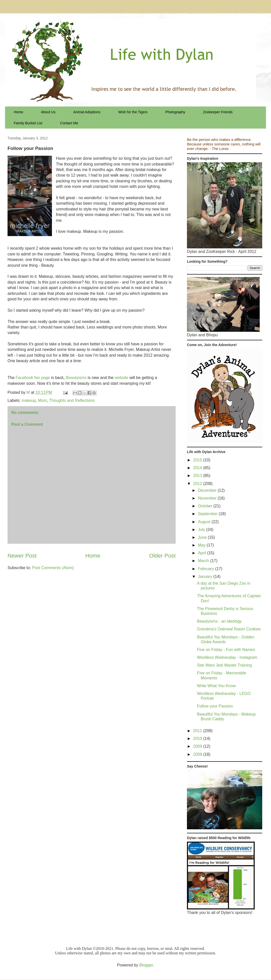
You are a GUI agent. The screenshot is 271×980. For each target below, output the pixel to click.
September (208, 514)
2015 (198, 460)
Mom (43, 400)
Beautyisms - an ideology (219, 621)
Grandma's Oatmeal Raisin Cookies (229, 629)
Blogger (146, 965)
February (207, 569)
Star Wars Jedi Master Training (224, 665)
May (202, 545)
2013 (198, 476)
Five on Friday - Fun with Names (226, 650)
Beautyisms (76, 378)
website (121, 378)
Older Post (162, 556)
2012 (198, 484)
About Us (48, 112)
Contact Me (69, 123)
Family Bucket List (28, 123)
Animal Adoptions (87, 112)
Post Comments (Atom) (53, 568)
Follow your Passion (215, 706)
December (208, 490)
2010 (198, 739)
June (203, 537)
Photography (175, 112)
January (206, 577)
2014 (198, 468)
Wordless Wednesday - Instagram (227, 657)
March (204, 561)
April (202, 553)
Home (18, 112)
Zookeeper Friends (218, 112)
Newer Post (22, 556)
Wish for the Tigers (133, 112)
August (205, 522)
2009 (198, 746)
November (208, 498)
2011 (198, 731)
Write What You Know (216, 686)
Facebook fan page (33, 378)
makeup (29, 400)
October (206, 506)
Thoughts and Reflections (72, 400)
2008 (198, 754)
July (202, 530)
